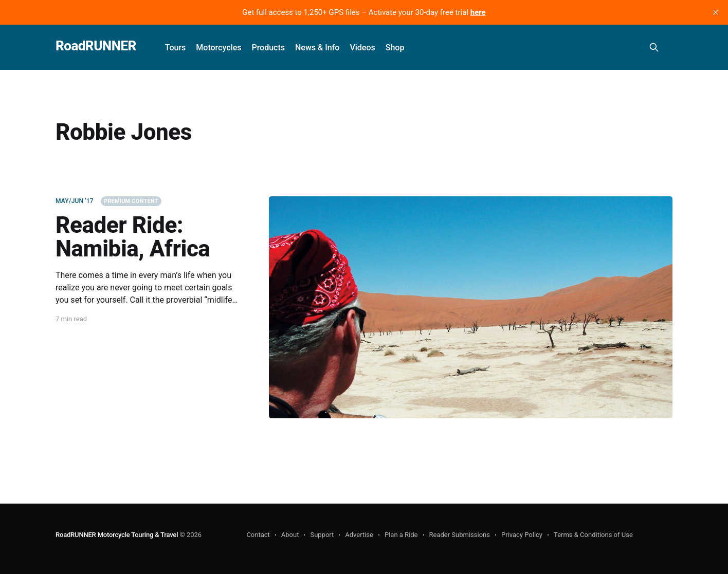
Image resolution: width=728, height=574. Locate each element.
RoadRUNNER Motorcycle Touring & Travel (117, 535)
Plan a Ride (401, 535)
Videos (362, 48)
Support (322, 535)
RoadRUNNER (96, 46)
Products (268, 48)
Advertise (359, 535)
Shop (395, 48)
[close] (716, 12)
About (290, 535)
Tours (176, 48)
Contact (258, 535)
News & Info (317, 48)
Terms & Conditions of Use (593, 535)
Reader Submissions (460, 535)
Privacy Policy (522, 535)
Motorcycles (219, 48)
